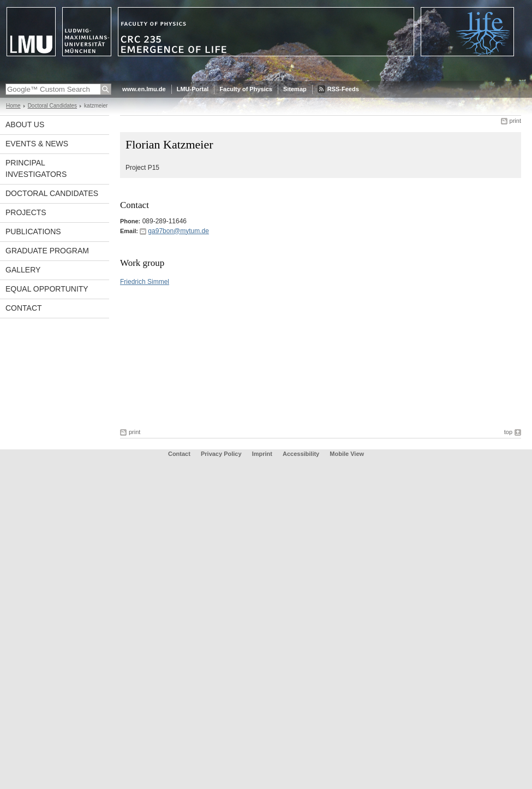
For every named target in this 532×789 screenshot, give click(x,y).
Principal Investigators (36, 168)
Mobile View (347, 454)
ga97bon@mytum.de (178, 231)
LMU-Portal (193, 89)
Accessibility (302, 454)
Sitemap (295, 89)
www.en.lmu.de (144, 89)
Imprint (262, 454)
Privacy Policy (221, 454)
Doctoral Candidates (52, 106)
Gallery (23, 270)
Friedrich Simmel (145, 282)
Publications (33, 232)
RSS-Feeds (343, 89)
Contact (24, 308)
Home (13, 106)
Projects (26, 212)
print (515, 121)
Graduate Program (47, 251)
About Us (25, 124)
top (508, 432)
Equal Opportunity (47, 289)
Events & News (37, 144)
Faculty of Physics (246, 89)
